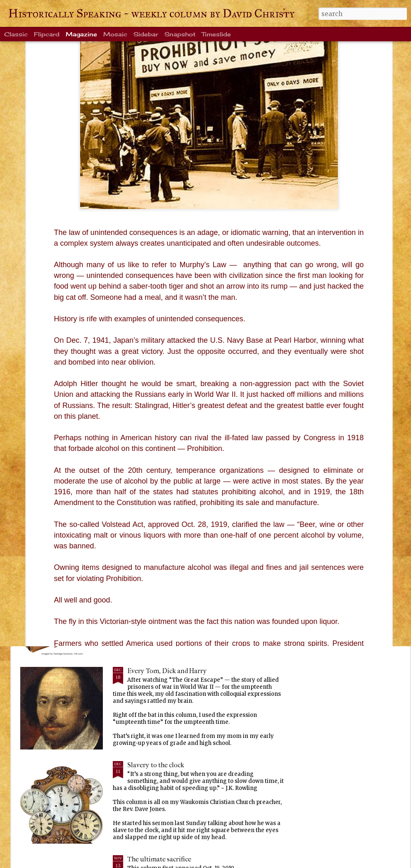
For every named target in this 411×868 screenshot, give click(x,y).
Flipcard (47, 34)
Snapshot (180, 34)
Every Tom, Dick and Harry (167, 671)
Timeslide (216, 34)
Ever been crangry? (155, 577)
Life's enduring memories (165, 388)
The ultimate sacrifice (159, 859)
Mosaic (115, 34)
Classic (16, 34)
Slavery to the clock (156, 765)
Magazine (81, 34)
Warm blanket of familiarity (168, 483)
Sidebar (146, 34)
